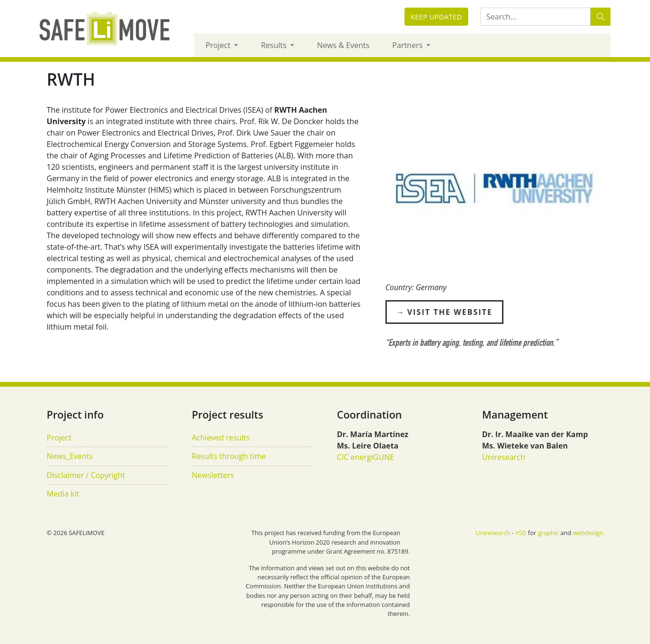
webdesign (588, 533)
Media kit (63, 494)
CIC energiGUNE (365, 457)
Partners (408, 45)
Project (219, 45)
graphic (548, 533)
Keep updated (436, 17)
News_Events (70, 456)
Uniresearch (504, 457)
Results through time (229, 456)
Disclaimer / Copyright (86, 475)
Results (275, 45)
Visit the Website (450, 312)
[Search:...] (535, 17)
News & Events (343, 45)
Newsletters (213, 475)
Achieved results (221, 438)
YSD (521, 533)
